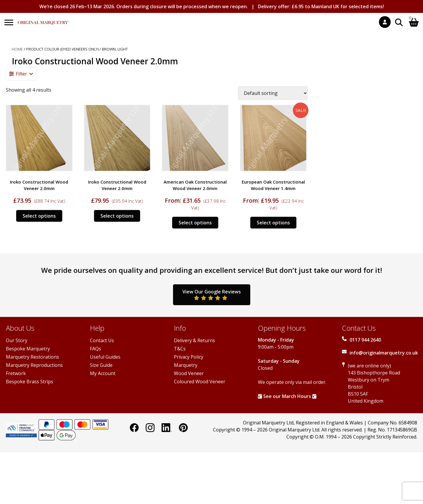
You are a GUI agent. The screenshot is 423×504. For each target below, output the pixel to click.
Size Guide (101, 365)
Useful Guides (105, 357)
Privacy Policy (189, 357)
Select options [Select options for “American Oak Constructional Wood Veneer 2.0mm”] (195, 223)
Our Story (17, 340)
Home (17, 49)
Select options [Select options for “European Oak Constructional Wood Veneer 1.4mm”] (273, 223)
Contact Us (102, 340)
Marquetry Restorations (32, 357)
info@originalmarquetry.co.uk (384, 353)
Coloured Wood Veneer (200, 382)
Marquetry (186, 365)
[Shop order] (273, 93)
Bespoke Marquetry (28, 349)
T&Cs (180, 349)
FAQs (95, 349)
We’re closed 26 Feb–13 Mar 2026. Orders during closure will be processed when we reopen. (144, 6)
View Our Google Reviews (212, 294)
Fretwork (16, 373)
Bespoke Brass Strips (30, 382)
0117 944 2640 (365, 340)
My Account (103, 373)
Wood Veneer (189, 373)
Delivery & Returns (194, 340)
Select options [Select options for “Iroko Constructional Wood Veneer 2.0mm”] (39, 216)
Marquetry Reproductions (34, 365)
